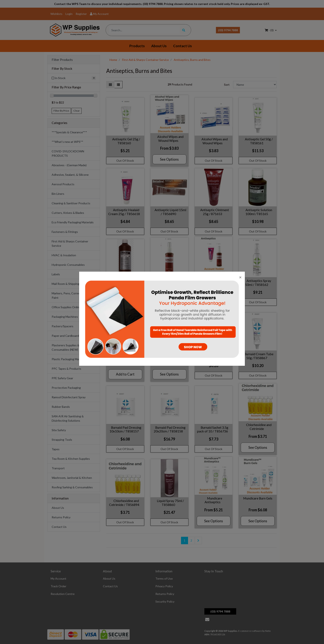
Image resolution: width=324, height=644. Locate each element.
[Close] (240, 277)
